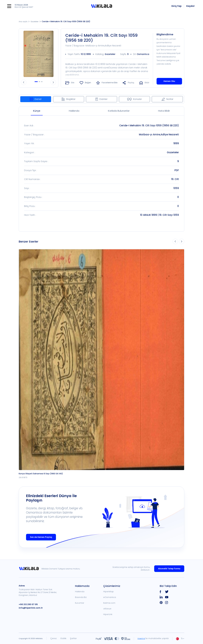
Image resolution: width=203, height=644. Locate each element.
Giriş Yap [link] (176, 6)
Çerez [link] (53, 638)
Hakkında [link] (80, 592)
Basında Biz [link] (81, 597)
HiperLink (108, 614)
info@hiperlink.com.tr (30, 608)
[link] (30, 568)
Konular (134, 99)
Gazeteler (37, 21)
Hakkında (74, 111)
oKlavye (107, 609)
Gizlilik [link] (63, 638)
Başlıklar (69, 99)
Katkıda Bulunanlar (119, 111)
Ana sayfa (24, 21)
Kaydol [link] (190, 6)
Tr (179, 639)
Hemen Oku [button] (169, 81)
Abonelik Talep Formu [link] (169, 568)
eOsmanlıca (110, 597)
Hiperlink (141, 638)
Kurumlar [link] (80, 603)
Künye (37, 111)
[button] (102, 6)
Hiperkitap (108, 592)
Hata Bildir (164, 111)
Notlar (167, 99)
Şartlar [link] (73, 638)
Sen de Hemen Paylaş (41, 537)
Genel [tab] (36, 99)
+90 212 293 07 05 (27, 604)
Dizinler (101, 99)
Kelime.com (109, 603)
